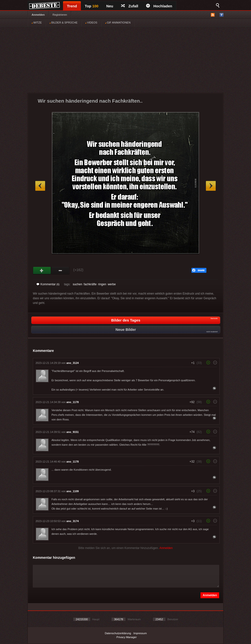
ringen (102, 284)
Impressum (140, 633)
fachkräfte (90, 284)
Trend (72, 6)
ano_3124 (73, 363)
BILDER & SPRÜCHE (63, 23)
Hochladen (159, 6)
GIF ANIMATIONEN (118, 23)
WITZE (37, 23)
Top (92, 6)
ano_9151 (73, 432)
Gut (42, 271)
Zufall (130, 6)
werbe (112, 284)
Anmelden (38, 15)
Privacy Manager (127, 637)
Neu (110, 6)
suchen (78, 284)
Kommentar (48, 284)
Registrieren (60, 15)
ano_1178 (73, 402)
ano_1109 (73, 491)
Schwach (60, 271)
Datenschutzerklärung (118, 633)
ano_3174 (73, 521)
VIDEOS (91, 23)
